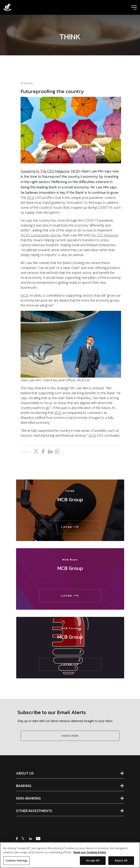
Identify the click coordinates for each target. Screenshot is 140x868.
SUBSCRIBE (70, 736)
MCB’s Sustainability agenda (41, 235)
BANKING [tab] (24, 786)
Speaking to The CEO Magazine (45, 171)
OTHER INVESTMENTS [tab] (34, 811)
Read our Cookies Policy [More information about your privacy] (90, 853)
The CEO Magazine (104, 235)
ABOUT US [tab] (25, 773)
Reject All (121, 862)
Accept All (93, 862)
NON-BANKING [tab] (28, 798)
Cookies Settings (17, 862)
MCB (75, 171)
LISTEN (70, 527)
